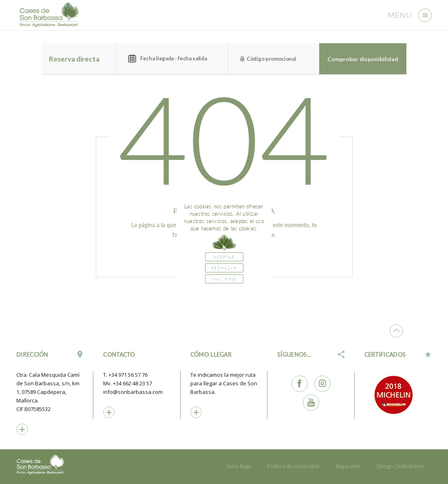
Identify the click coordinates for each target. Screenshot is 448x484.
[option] (398, 395)
